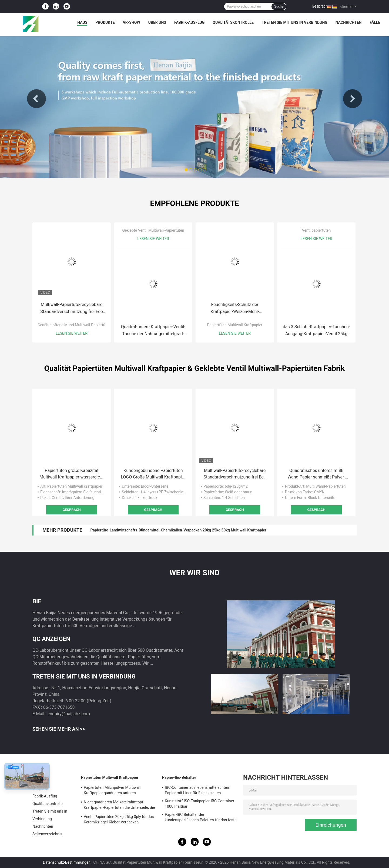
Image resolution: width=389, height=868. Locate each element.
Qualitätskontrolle (233, 22)
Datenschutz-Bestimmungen (67, 862)
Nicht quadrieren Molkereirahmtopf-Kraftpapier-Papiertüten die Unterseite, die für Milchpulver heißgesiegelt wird (119, 806)
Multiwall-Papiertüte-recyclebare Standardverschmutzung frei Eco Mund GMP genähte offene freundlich (72, 309)
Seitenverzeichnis (47, 834)
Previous (36, 99)
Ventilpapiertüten (316, 230)
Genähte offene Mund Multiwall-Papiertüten (74, 325)
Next (353, 99)
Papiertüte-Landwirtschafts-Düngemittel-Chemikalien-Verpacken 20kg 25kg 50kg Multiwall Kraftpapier (178, 530)
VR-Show (132, 22)
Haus (82, 22)
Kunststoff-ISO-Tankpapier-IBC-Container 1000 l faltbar (199, 804)
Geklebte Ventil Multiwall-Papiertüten (153, 230)
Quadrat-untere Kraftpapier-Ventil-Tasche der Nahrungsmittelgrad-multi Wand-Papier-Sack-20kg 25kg (153, 331)
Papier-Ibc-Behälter (179, 777)
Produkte (105, 22)
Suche (279, 6)
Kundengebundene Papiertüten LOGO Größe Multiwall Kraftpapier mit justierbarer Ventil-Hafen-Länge (153, 474)
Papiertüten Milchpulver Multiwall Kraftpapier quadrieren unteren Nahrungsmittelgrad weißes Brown (113, 791)
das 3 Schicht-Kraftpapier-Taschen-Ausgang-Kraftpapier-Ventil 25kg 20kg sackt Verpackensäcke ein (316, 331)
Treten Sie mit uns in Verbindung (295, 22)
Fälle (375, 22)
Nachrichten (349, 22)
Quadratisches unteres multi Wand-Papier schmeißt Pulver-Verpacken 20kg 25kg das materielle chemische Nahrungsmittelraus (316, 474)
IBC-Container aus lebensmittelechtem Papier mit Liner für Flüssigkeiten (197, 790)
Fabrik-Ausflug (189, 22)
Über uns (157, 22)
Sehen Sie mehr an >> (59, 729)
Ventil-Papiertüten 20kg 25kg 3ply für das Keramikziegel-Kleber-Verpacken (119, 819)
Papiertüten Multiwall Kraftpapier (235, 325)
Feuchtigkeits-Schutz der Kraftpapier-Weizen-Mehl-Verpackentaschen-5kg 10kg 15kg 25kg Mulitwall (235, 309)
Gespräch (320, 6)
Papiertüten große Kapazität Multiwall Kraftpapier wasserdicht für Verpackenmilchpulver (72, 474)
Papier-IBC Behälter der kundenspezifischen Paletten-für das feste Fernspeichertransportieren (201, 818)
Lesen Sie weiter (72, 333)
